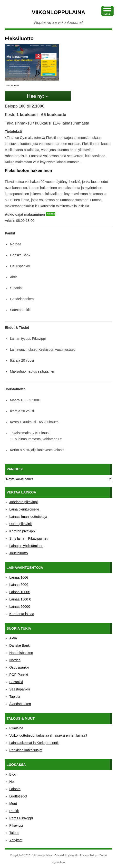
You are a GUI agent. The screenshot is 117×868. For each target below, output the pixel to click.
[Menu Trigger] (107, 11)
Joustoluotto (19, 553)
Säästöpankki (19, 689)
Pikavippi (16, 825)
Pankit (14, 811)
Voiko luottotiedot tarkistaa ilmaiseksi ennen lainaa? (48, 735)
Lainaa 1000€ (20, 592)
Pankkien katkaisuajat (26, 750)
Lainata (15, 789)
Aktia (13, 638)
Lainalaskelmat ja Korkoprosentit (34, 743)
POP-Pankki (19, 675)
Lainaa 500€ (19, 585)
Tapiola (15, 697)
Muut (13, 804)
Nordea (15, 660)
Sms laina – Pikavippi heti (29, 538)
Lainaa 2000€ (20, 607)
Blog (13, 774)
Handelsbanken (21, 653)
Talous (14, 833)
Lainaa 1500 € (20, 599)
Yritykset (16, 840)
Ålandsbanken (20, 704)
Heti (12, 782)
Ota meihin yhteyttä (66, 855)
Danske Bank (19, 645)
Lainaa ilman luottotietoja (28, 517)
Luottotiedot (18, 796)
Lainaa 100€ (19, 577)
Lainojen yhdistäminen (26, 546)
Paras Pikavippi (21, 818)
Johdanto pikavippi (23, 502)
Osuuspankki (19, 667)
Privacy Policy (88, 855)
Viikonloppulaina (59, 12)
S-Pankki (16, 682)
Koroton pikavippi (22, 531)
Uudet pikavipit (20, 524)
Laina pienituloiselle (24, 509)
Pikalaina (16, 728)
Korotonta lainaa (22, 614)
